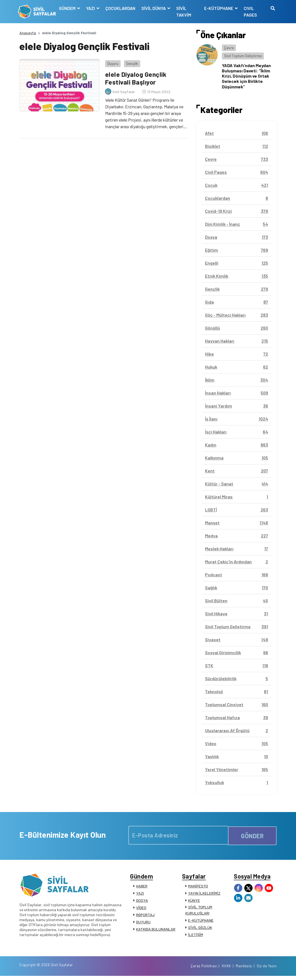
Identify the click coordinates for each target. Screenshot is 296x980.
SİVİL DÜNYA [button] (155, 8)
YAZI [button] (92, 8)
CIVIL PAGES (250, 11)
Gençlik (131, 62)
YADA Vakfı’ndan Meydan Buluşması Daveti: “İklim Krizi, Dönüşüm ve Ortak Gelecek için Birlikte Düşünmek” (246, 76)
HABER (142, 887)
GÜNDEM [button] (68, 8)
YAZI (140, 894)
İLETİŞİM (196, 936)
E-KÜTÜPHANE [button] (219, 8)
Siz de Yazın (267, 970)
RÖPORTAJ (145, 916)
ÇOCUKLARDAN (121, 8)
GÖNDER (252, 835)
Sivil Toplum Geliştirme (243, 56)
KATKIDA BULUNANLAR (156, 930)
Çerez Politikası (204, 970)
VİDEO (141, 909)
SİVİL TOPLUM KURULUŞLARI (199, 911)
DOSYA (142, 902)
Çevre (229, 48)
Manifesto (244, 970)
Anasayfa (28, 33)
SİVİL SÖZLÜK (200, 929)
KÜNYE (194, 902)
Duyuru (111, 62)
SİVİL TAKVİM (185, 11)
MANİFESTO (198, 887)
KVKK (227, 970)
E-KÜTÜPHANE (201, 922)
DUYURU (143, 923)
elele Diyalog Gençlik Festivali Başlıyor (135, 77)
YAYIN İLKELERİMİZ (204, 894)
